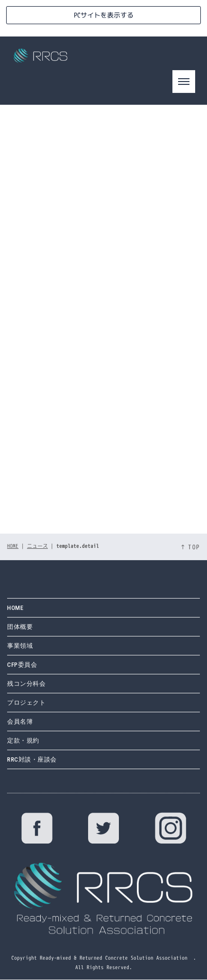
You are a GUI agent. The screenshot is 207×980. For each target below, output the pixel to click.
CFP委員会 (22, 651)
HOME (13, 533)
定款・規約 (23, 727)
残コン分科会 (26, 670)
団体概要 (20, 613)
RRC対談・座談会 (32, 746)
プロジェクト (26, 689)
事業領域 (20, 632)
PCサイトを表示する (104, 15)
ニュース (37, 533)
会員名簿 (20, 708)
